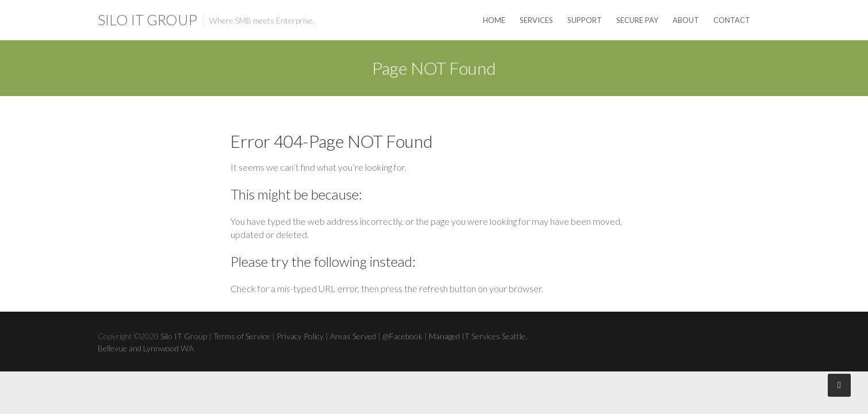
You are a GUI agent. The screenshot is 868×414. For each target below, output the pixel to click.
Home (494, 20)
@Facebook (402, 336)
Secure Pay (637, 20)
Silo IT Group (147, 20)
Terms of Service (242, 336)
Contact (732, 20)
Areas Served (353, 336)
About (686, 20)
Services (536, 20)
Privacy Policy (300, 336)
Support (585, 20)
